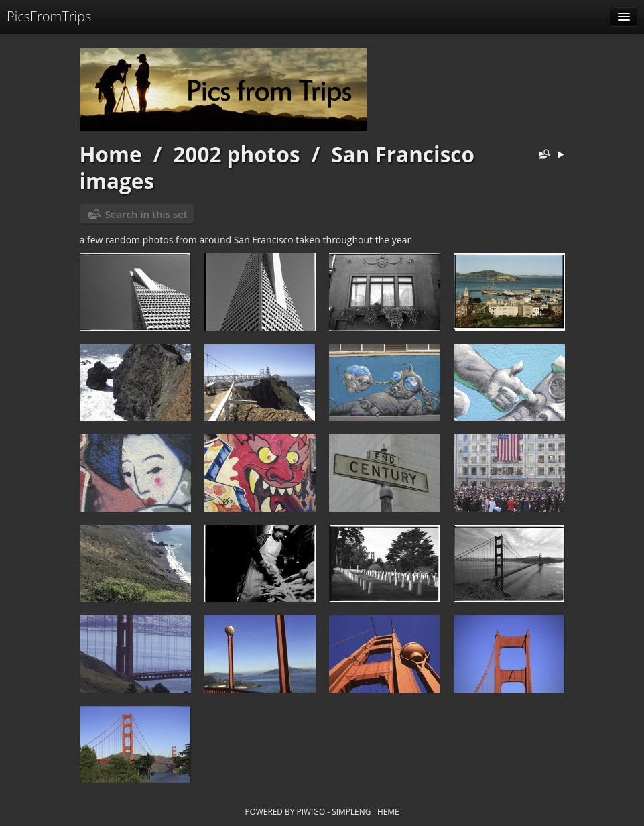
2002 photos (236, 154)
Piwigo (311, 811)
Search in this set (146, 214)
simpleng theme (365, 811)
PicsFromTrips (49, 16)
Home (111, 154)
